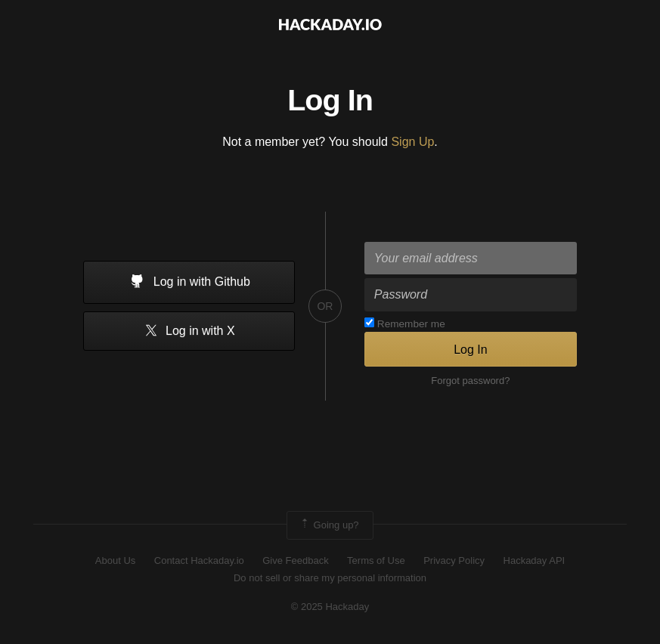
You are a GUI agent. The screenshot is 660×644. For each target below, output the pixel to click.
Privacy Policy (454, 560)
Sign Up (412, 142)
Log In (470, 350)
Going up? (329, 525)
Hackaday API (535, 560)
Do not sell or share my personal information (330, 578)
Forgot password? (470, 381)
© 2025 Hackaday (330, 607)
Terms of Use (376, 560)
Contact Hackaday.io (199, 560)
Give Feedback (295, 560)
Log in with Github (189, 283)
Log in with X (189, 331)
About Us (115, 560)
